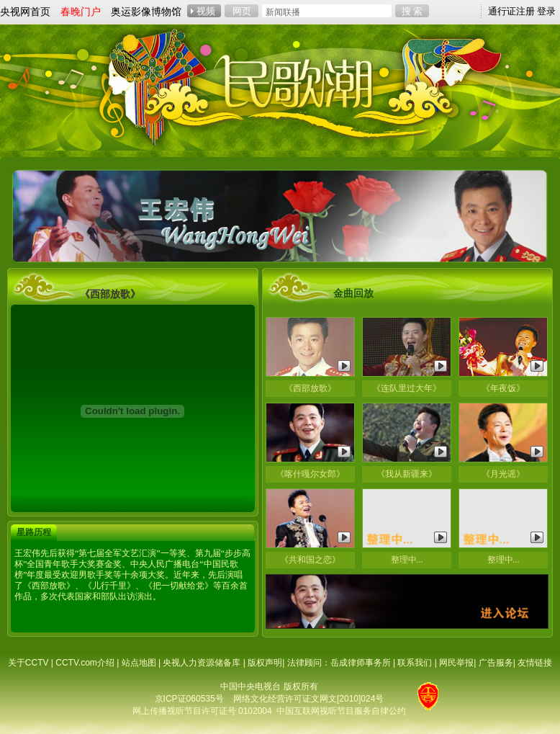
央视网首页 (25, 12)
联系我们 (415, 663)
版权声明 (265, 663)
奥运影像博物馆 (146, 12)
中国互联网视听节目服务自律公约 (341, 711)
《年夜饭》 (503, 388)
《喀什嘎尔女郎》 (310, 474)
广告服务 (496, 663)
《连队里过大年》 (407, 388)
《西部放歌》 (310, 388)
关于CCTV (28, 663)
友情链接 (535, 663)
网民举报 (456, 663)
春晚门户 (81, 12)
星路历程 (34, 532)
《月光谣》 (503, 474)
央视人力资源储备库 (202, 663)
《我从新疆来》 (407, 474)
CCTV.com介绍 (85, 663)
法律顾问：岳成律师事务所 (339, 663)
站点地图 (139, 663)
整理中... (407, 560)
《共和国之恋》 (310, 560)
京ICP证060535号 (189, 699)
